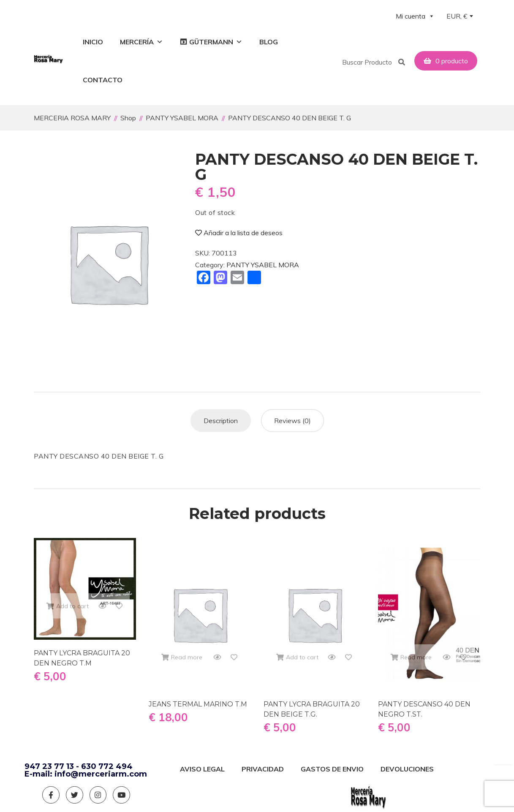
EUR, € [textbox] (457, 16)
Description (221, 418)
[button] (433, 51)
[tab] (221, 418)
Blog (269, 42)
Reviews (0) (292, 418)
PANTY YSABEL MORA (263, 263)
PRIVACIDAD (263, 767)
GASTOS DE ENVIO (332, 767)
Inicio (93, 42)
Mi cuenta (415, 16)
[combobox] (460, 17)
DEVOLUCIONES (407, 767)
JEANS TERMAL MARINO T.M (198, 702)
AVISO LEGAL (202, 767)
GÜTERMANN (216, 42)
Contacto (103, 80)
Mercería (141, 42)
